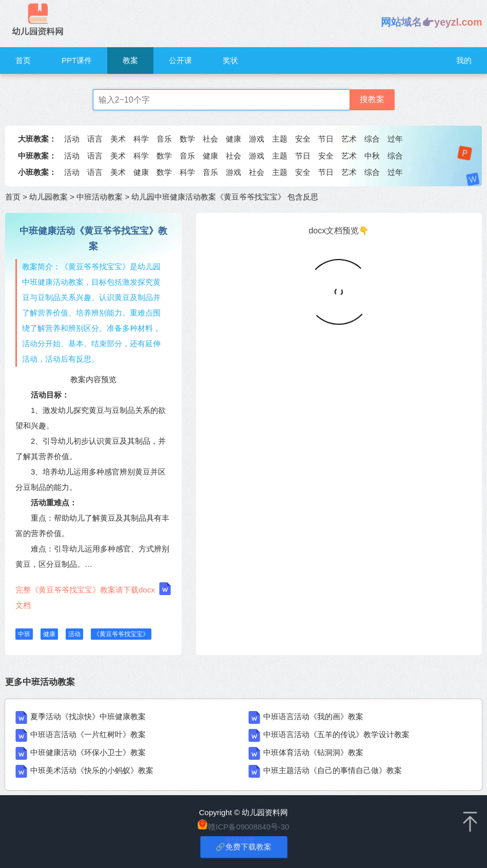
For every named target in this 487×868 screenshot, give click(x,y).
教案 (130, 60)
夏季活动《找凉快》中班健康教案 (88, 716)
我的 (464, 60)
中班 (24, 634)
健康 (233, 139)
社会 (210, 139)
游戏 (257, 139)
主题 (280, 139)
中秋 (372, 156)
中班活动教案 (100, 197)
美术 (118, 139)
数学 (187, 139)
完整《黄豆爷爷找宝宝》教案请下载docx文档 (93, 596)
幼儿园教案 (48, 197)
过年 (395, 139)
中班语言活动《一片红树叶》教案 (88, 734)
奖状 (230, 60)
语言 (95, 139)
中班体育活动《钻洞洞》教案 (313, 752)
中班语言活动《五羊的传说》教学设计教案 (336, 734)
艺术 (349, 139)
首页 (23, 60)
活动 (72, 139)
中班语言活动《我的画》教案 (313, 716)
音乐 (164, 139)
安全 (303, 139)
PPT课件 (77, 60)
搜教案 (372, 99)
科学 (141, 139)
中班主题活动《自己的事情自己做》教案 (333, 770)
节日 (326, 139)
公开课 (180, 60)
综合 (372, 139)
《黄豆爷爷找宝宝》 (121, 634)
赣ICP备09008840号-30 (248, 827)
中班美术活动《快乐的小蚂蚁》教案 (92, 770)
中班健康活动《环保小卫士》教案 (88, 752)
